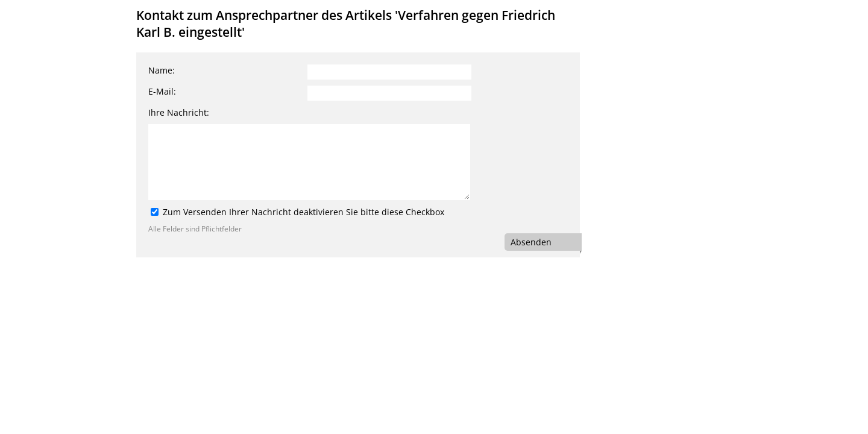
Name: (162, 70)
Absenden (531, 242)
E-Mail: (162, 91)
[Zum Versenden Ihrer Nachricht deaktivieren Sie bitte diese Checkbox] (155, 212)
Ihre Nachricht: (179, 112)
